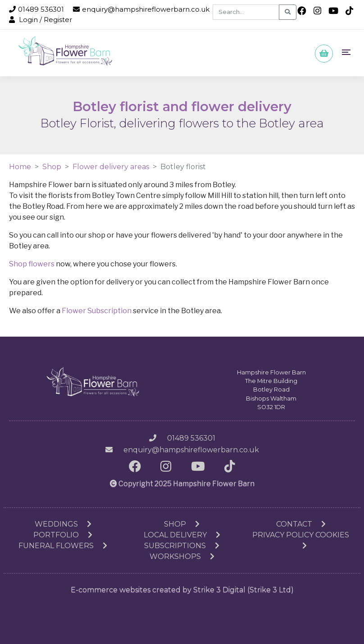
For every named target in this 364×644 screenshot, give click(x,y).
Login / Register (41, 20)
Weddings (63, 524)
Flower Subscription (97, 311)
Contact (301, 524)
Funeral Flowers (63, 546)
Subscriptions (182, 546)
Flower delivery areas (111, 167)
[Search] (246, 12)
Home (20, 167)
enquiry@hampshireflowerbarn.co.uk (141, 9)
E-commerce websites (111, 590)
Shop (52, 167)
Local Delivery (182, 535)
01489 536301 (36, 9)
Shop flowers (32, 264)
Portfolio (63, 535)
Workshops (182, 556)
